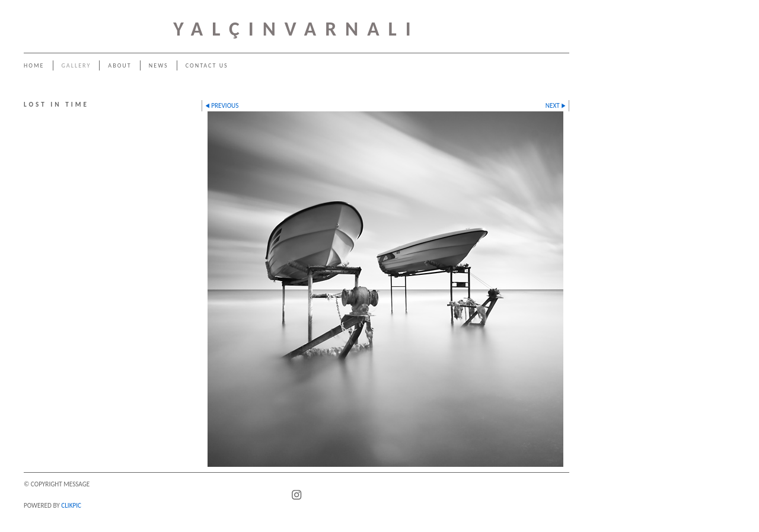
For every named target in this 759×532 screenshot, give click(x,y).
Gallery (76, 65)
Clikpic (71, 505)
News (159, 65)
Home (34, 65)
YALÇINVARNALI (296, 29)
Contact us (207, 65)
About (119, 65)
